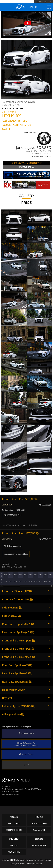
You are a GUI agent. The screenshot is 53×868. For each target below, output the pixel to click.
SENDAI (26, 860)
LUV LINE (7, 105)
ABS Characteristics (13, 546)
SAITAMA (42, 860)
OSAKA (4, 860)
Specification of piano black (16, 554)
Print (26, 765)
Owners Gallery (26, 754)
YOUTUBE (14, 845)
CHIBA (22, 860)
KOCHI (31, 860)
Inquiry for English (26, 733)
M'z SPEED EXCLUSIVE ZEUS (19, 102)
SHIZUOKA (48, 860)
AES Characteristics (13, 515)
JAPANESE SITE (44, 2)
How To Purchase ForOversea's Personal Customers (26, 744)
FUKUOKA (36, 860)
